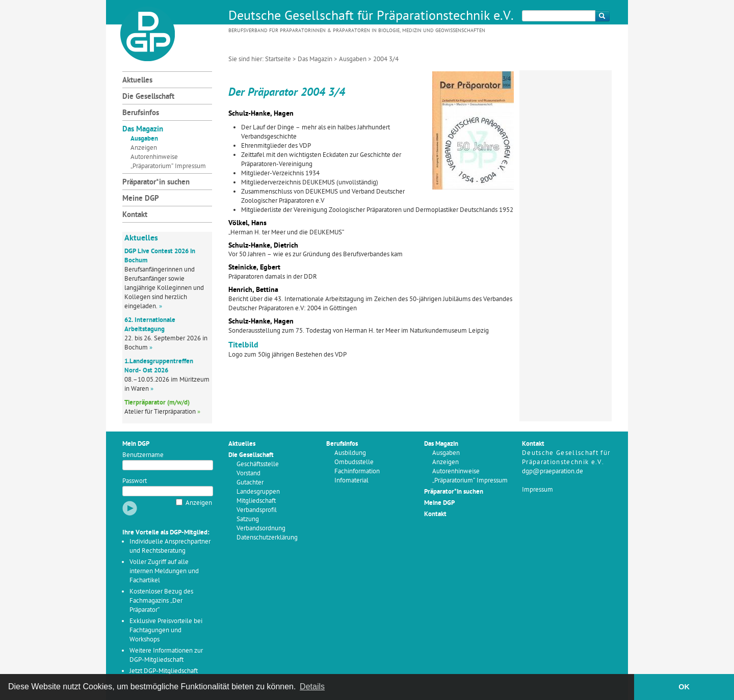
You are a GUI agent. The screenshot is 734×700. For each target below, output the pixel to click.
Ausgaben (353, 59)
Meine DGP (141, 199)
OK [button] (684, 687)
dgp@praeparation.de (553, 472)
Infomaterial (351, 481)
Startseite (278, 59)
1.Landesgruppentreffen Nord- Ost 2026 (159, 366)
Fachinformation (357, 472)
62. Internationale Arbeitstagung (150, 325)
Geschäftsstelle (258, 464)
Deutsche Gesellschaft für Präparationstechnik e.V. (371, 17)
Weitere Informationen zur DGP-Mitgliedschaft (166, 655)
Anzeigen (144, 148)
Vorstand (248, 474)
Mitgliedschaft (256, 501)
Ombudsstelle (354, 462)
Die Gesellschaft (148, 97)
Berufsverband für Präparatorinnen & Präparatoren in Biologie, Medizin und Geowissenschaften (357, 31)
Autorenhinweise (154, 157)
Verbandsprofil (257, 510)
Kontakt (135, 215)
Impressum (538, 490)
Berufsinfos (141, 113)
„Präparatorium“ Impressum (168, 166)
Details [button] (312, 686)
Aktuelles (137, 81)
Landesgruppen (258, 492)
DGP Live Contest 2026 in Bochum (160, 256)
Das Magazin (315, 59)
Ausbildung (350, 453)
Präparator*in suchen (156, 183)
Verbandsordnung (261, 529)
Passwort (135, 481)
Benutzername (143, 455)
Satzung (248, 519)
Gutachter (250, 483)
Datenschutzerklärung (267, 538)
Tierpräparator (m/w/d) (157, 403)
